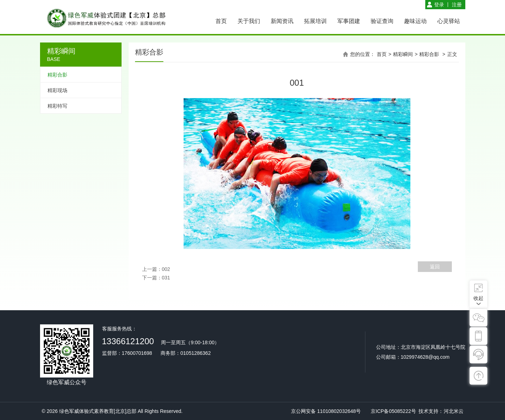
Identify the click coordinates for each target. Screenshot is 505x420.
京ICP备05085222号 (393, 411)
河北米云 (454, 411)
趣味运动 (415, 21)
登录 (439, 5)
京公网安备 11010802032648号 (326, 411)
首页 (221, 21)
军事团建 (349, 21)
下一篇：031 (156, 278)
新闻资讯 (282, 21)
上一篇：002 (156, 269)
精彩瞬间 (403, 54)
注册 (457, 5)
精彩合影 (429, 54)
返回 (435, 267)
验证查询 (382, 21)
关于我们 (249, 21)
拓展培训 (315, 21)
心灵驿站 (449, 21)
